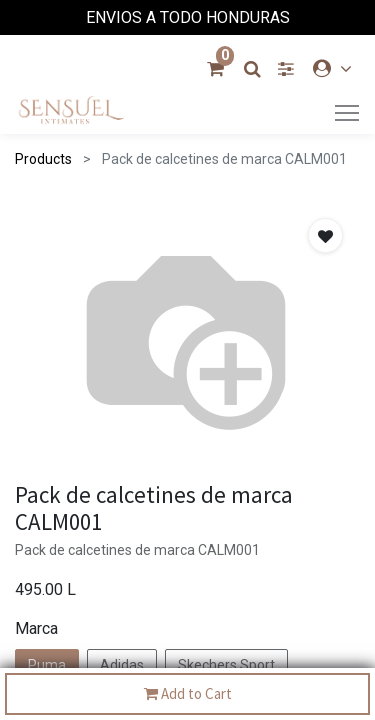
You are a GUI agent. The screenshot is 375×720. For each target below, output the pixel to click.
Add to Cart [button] (188, 694)
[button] (325, 235)
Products (43, 159)
